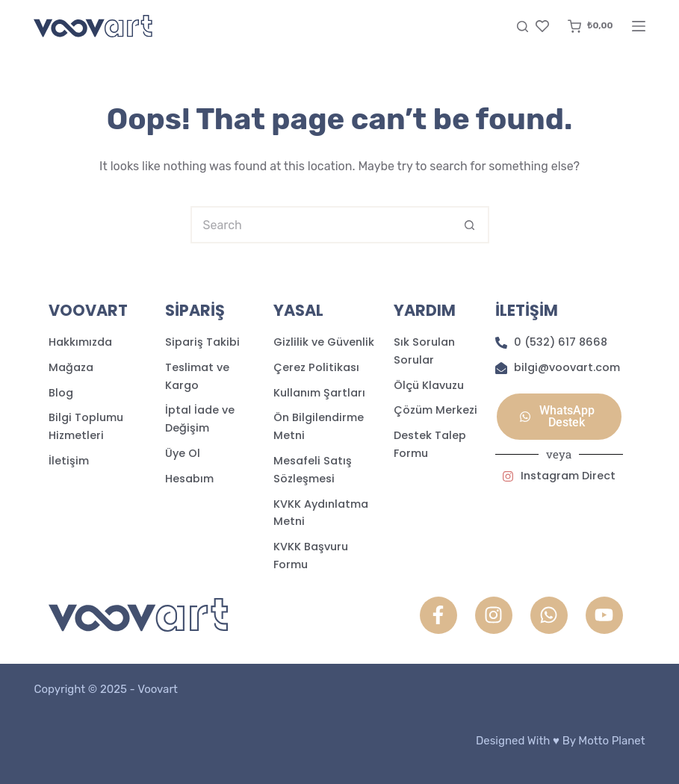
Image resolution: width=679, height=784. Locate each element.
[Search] (523, 27)
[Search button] (471, 225)
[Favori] (542, 26)
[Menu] (639, 26)
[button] (559, 417)
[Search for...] (321, 225)
